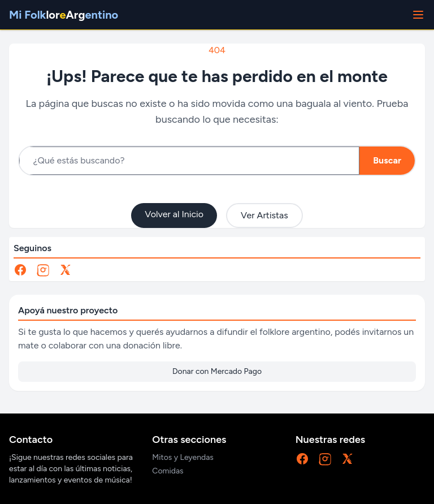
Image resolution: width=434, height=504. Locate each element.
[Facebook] (20, 270)
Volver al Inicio (174, 214)
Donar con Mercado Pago (217, 371)
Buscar (387, 160)
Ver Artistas (264, 215)
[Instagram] (43, 270)
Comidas (168, 471)
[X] (66, 270)
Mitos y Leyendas (183, 457)
